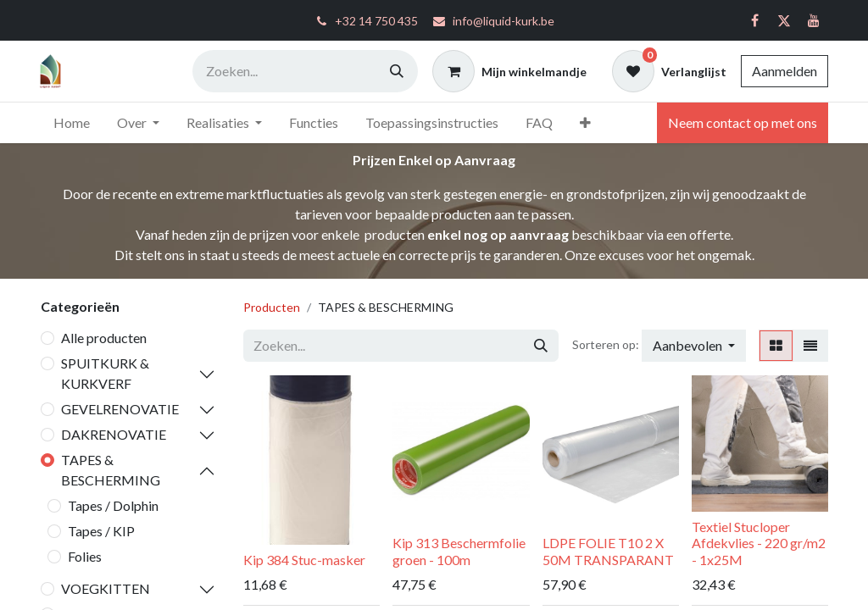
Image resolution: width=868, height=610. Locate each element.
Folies (85, 556)
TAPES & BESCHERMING (111, 470)
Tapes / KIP (101, 531)
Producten (272, 307)
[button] (694, 346)
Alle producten (104, 338)
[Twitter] (784, 20)
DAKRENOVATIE (114, 434)
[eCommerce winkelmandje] (509, 71)
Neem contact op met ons (743, 122)
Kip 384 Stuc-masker (304, 560)
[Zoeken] (397, 71)
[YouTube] (814, 20)
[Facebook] (754, 20)
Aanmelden (785, 71)
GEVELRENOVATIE (120, 409)
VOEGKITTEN (106, 588)
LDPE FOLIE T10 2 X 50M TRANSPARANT (608, 551)
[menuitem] (72, 123)
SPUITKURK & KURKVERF (105, 373)
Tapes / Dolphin (113, 505)
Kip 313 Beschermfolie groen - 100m (459, 551)
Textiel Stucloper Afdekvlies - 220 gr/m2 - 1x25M (759, 543)
